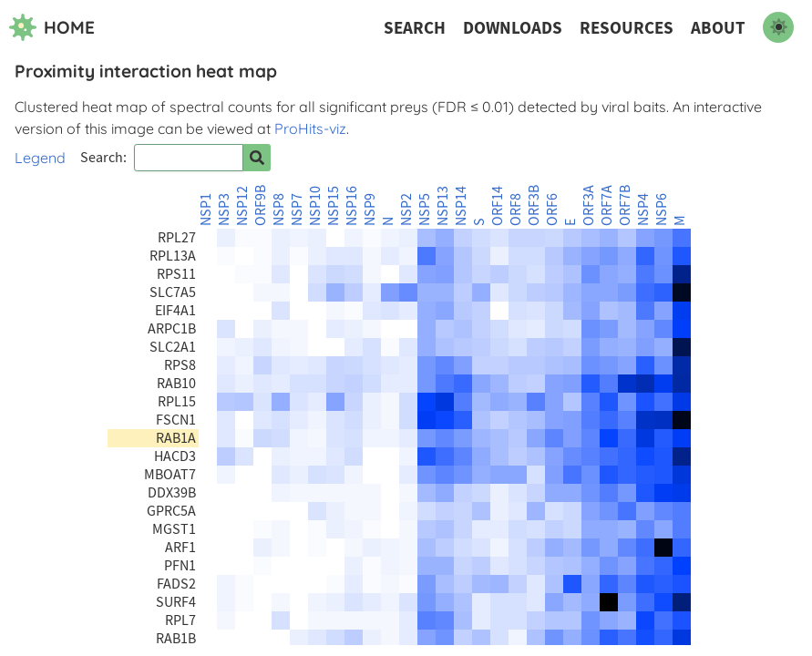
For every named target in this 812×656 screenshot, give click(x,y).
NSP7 (297, 210)
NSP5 (425, 210)
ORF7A (607, 205)
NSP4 (643, 210)
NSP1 (206, 210)
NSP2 (406, 210)
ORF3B (534, 205)
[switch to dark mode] (778, 27)
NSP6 (662, 210)
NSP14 (461, 206)
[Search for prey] (257, 158)
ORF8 (516, 210)
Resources (627, 28)
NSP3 (224, 210)
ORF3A (589, 205)
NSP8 (279, 210)
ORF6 (552, 210)
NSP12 (242, 206)
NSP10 (315, 206)
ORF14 (498, 206)
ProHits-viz (310, 128)
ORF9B (261, 205)
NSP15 (334, 206)
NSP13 (443, 206)
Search (415, 28)
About (718, 28)
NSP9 (370, 210)
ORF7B (625, 205)
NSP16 (352, 206)
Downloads (513, 28)
